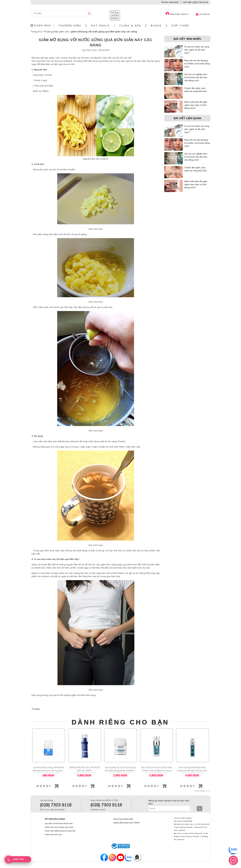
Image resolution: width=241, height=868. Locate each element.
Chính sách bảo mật (53, 835)
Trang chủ (36, 31)
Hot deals (100, 26)
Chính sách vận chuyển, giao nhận (59, 827)
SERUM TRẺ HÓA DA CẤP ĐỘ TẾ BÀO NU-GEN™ (85, 769)
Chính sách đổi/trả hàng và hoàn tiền (60, 831)
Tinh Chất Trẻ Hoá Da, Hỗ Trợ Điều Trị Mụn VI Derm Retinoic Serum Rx (157, 769)
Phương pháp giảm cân (56, 31)
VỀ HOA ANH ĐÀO (170, 2)
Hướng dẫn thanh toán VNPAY (127, 823)
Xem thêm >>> (202, 791)
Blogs (156, 26)
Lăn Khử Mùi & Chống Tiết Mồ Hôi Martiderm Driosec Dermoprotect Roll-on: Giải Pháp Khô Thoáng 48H (49, 769)
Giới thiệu (180, 26)
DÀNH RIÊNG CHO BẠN (120, 722)
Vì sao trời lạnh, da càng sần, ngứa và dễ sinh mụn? (197, 50)
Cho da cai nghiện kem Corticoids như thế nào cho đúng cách (196, 77)
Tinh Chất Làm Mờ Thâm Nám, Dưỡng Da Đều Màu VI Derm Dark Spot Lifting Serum (193, 769)
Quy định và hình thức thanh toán (59, 823)
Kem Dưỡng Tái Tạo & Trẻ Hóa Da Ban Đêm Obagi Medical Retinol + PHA (121, 769)
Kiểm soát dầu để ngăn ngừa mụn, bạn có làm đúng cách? (196, 105)
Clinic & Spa (130, 26)
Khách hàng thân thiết (123, 819)
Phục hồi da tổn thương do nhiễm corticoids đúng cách (197, 64)
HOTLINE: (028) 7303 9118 (196, 2)
